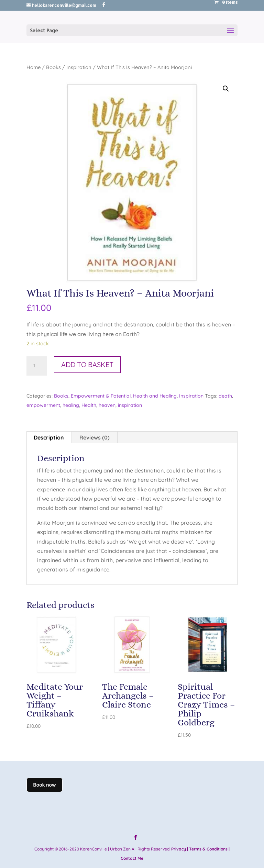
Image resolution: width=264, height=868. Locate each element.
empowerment (43, 405)
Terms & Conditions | (209, 849)
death (225, 396)
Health (89, 405)
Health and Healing (155, 396)
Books (53, 67)
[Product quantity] (37, 366)
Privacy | (180, 849)
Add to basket (87, 364)
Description (49, 437)
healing (71, 405)
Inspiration (79, 67)
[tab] (49, 437)
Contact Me (132, 858)
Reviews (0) (95, 437)
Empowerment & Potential (101, 396)
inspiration (130, 405)
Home (34, 67)
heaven (107, 405)
